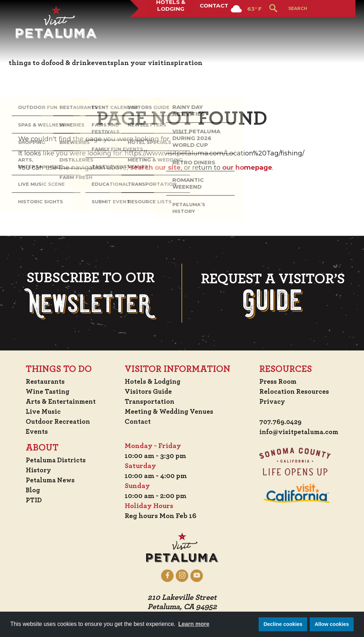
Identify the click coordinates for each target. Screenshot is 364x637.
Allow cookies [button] (332, 624)
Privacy (270, 402)
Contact (213, 26)
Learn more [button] (194, 624)
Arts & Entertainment (62, 402)
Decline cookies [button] (283, 624)
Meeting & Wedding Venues (171, 412)
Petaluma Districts (56, 460)
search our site (155, 168)
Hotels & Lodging (168, 26)
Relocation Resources (292, 392)
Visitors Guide (149, 392)
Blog (32, 490)
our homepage (247, 168)
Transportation (151, 402)
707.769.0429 (279, 422)
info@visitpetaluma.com (298, 432)
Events (36, 432)
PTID (33, 500)
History (38, 470)
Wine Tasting (48, 392)
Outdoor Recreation (58, 422)
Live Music (42, 412)
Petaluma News (50, 480)
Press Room (276, 382)
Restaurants (45, 382)
